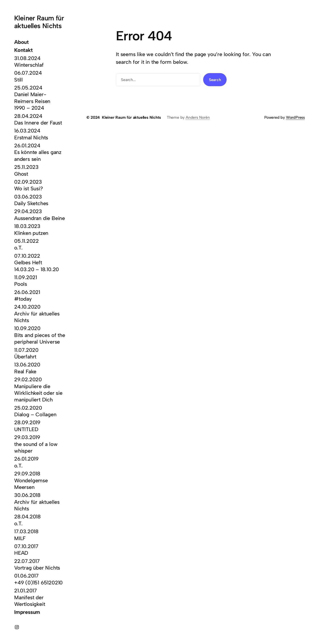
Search (215, 80)
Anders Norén (198, 117)
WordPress (295, 117)
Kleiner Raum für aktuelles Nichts (39, 22)
